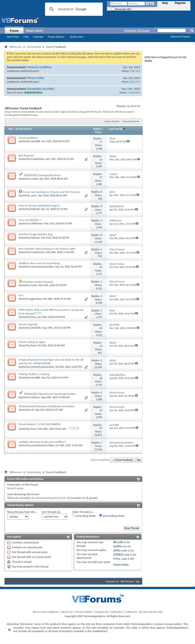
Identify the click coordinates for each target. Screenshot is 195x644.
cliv (32, 410)
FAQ (26, 37)
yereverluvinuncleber (42, 267)
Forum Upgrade (28, 324)
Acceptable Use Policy (41, 89)
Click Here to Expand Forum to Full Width (165, 59)
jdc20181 (36, 328)
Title (10, 129)
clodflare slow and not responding (39, 263)
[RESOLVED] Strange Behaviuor (42, 175)
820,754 (135, 82)
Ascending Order (84, 516)
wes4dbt (36, 141)
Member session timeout (38, 282)
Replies (97, 129)
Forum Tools (111, 121)
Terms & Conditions (40, 67)
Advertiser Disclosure (137, 31)
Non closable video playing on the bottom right (47, 249)
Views (98, 132)
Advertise (117, 612)
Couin (34, 285)
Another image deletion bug (36, 234)
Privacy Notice (84, 612)
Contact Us (112, 581)
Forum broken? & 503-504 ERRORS (40, 424)
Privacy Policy (36, 78)
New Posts (13, 37)
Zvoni (34, 345)
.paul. (34, 195)
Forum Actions (56, 37)
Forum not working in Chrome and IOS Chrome (51, 192)
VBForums (15, 47)
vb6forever (37, 223)
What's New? (35, 31)
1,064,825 (134, 92)
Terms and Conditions (46, 612)
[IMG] (117, 550)
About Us (67, 612)
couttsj (35, 179)
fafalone (35, 238)
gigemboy (36, 299)
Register (180, 3)
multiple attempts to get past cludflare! (42, 442)
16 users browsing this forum (48, 498)
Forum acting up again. (32, 342)
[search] (73, 9)
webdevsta (13, 71)
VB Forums (127, 581)
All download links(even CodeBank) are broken (47, 406)
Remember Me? (121, 9)
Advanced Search (180, 37)
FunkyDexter (38, 159)
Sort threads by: (51, 512)
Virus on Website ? (30, 220)
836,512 (135, 71)
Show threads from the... (22, 512)
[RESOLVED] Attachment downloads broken (50, 394)
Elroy (33, 317)
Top (139, 460)
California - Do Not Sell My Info (144, 612)
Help (165, 3)
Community (34, 47)
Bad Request (26, 155)
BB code (118, 542)
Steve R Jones (15, 92)
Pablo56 (35, 209)
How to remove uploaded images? (39, 205)
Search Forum (130, 121)
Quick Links (77, 37)
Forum (14, 31)
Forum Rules (121, 565)
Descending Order (112, 516)
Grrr (21, 295)
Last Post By (117, 129)
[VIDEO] (118, 555)
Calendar (38, 37)
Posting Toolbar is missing (34, 374)
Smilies (118, 546)
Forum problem (28, 138)
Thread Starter (24, 129)
